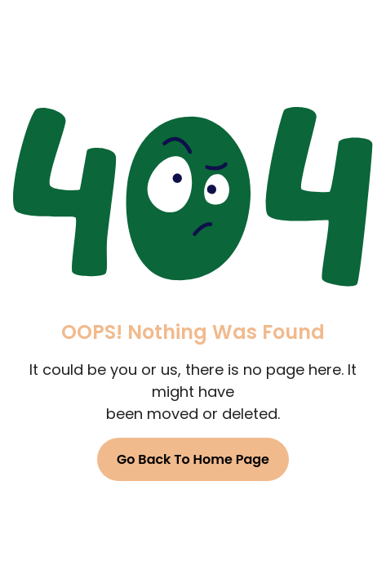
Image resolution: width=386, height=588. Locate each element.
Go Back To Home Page (193, 459)
